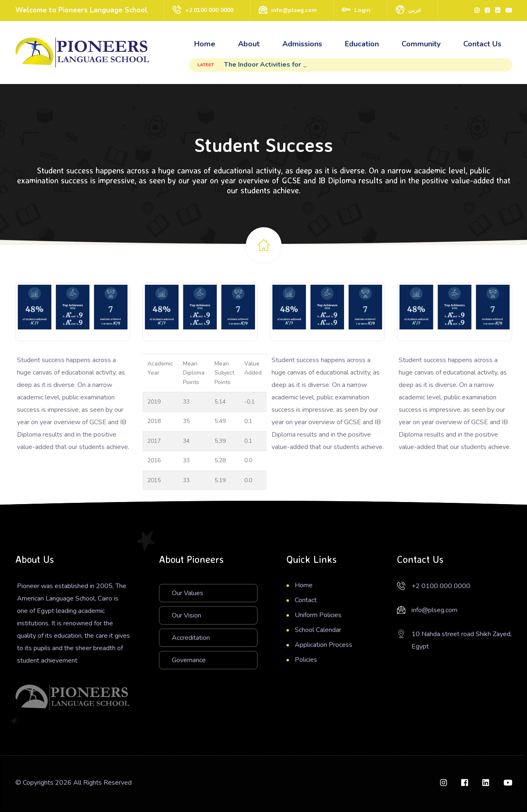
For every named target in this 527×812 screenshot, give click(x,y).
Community (421, 44)
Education (362, 44)
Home (205, 44)
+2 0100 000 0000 (209, 10)
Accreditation (191, 638)
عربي (415, 10)
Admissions (302, 44)
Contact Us (482, 44)
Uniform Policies (318, 615)
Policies (306, 660)
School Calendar (318, 630)
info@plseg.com (294, 10)
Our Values (188, 593)
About (249, 44)
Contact (306, 600)
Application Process (324, 645)
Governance (189, 660)
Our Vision (186, 615)
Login (362, 10)
